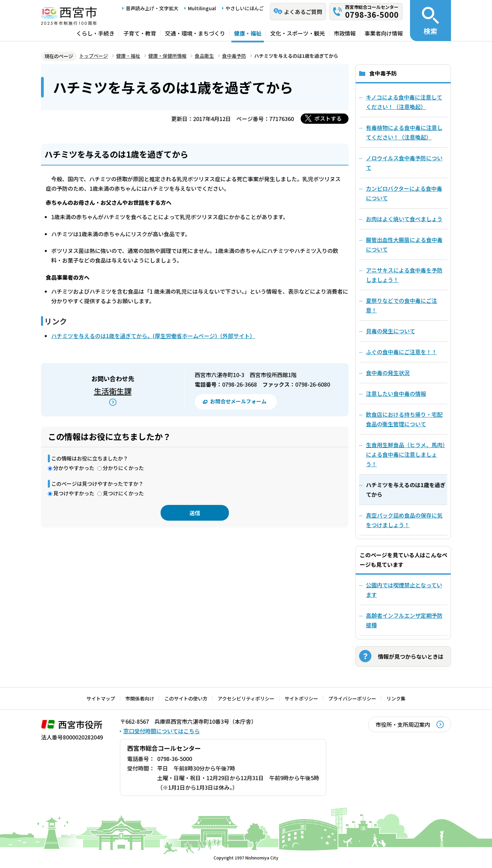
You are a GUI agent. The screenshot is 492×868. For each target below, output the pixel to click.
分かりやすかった (74, 468)
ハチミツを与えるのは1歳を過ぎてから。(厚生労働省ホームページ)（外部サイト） (153, 336)
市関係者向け (140, 698)
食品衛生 (204, 56)
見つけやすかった (74, 493)
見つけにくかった (123, 493)
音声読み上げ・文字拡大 (152, 8)
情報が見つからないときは (411, 656)
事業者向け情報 (384, 33)
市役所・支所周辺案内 (403, 724)
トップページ (94, 56)
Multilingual (202, 8)
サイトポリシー (301, 698)
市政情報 (345, 33)
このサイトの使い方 (186, 698)
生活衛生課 (113, 391)
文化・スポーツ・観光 (298, 33)
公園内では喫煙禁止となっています (404, 590)
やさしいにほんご (245, 8)
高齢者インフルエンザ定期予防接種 (404, 620)
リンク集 (396, 698)
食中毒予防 (234, 56)
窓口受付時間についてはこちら (162, 731)
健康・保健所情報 (167, 56)
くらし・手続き (95, 33)
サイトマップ (101, 698)
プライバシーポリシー (352, 698)
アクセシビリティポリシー (246, 698)
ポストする (328, 118)
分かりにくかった (123, 468)
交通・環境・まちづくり (195, 33)
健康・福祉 (248, 33)
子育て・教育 (140, 33)
